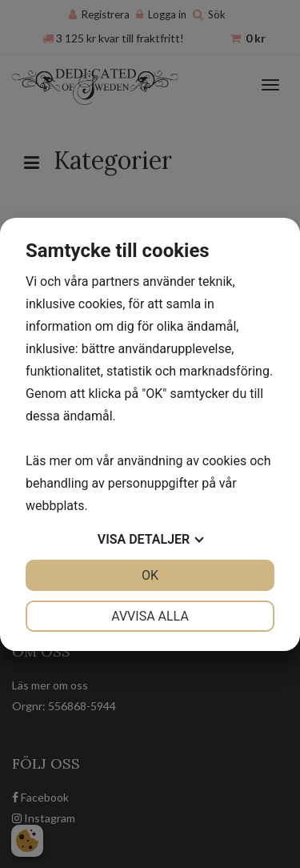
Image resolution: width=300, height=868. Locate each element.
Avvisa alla (150, 616)
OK (150, 575)
